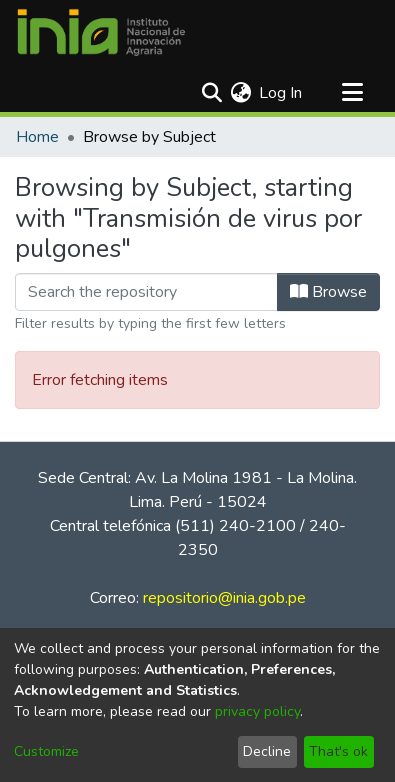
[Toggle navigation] (352, 93)
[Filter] (146, 292)
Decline (267, 751)
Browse (328, 292)
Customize (46, 751)
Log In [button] (281, 93)
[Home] (101, 33)
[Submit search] (211, 93)
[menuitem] (240, 93)
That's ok (338, 751)
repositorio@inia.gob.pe (224, 598)
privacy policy (257, 711)
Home (37, 137)
